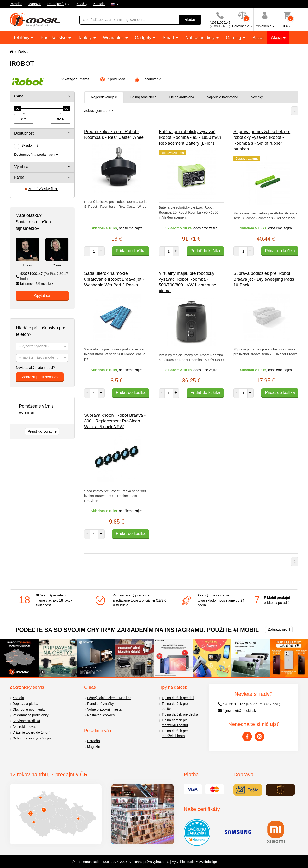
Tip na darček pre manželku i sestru (175, 723)
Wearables (114, 38)
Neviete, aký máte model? (35, 368)
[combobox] (42, 347)
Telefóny (22, 38)
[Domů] (11, 52)
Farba (19, 177)
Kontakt (99, 4)
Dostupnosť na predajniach (34, 155)
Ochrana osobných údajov (32, 738)
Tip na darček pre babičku (175, 706)
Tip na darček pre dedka (180, 714)
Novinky (257, 97)
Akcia (277, 38)
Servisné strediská (26, 721)
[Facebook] (247, 737)
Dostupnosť (24, 133)
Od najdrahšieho (182, 97)
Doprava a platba (25, 704)
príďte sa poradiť (276, 603)
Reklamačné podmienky (30, 715)
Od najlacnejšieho (143, 97)
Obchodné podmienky (29, 709)
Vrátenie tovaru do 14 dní (31, 732)
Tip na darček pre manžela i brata (175, 733)
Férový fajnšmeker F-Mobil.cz (109, 698)
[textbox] (42, 347)
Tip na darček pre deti (178, 698)
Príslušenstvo (54, 38)
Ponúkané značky (100, 704)
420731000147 (42, 276)
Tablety (85, 38)
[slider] (18, 109)
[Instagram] (260, 737)
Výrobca (21, 167)
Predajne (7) (57, 4)
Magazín (35, 4)
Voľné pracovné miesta (104, 709)
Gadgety (144, 38)
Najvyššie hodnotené (222, 97)
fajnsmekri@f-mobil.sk (35, 284)
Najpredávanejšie (104, 97)
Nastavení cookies (101, 715)
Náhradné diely (201, 38)
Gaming (234, 38)
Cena (19, 96)
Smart (169, 38)
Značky (82, 4)
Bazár (258, 38)
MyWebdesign (206, 862)
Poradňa (16, 4)
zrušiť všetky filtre (41, 189)
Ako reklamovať (24, 727)
